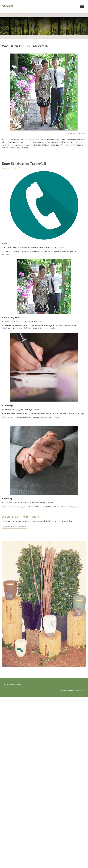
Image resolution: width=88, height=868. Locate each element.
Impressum (72, 690)
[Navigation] (82, 6)
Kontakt (64, 690)
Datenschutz (82, 690)
